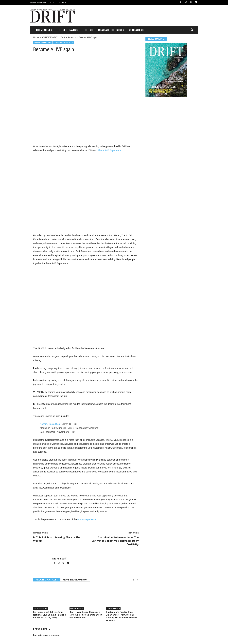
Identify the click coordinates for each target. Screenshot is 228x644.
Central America (68, 37)
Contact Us (137, 30)
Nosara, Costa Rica (50, 424)
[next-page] (137, 580)
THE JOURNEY (44, 30)
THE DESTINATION (68, 30)
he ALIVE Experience (110, 150)
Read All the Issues (111, 30)
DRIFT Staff (59, 558)
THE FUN (88, 30)
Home (36, 37)
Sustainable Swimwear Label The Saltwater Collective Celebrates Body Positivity (115, 541)
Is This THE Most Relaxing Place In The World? (57, 539)
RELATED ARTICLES (47, 580)
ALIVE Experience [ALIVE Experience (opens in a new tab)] (87, 519)
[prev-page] (133, 580)
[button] (192, 30)
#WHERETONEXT (50, 37)
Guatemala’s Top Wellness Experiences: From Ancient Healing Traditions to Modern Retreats (122, 616)
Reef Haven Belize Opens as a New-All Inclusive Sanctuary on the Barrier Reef (86, 615)
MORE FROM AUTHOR (75, 580)
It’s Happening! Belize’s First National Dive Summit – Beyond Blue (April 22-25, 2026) (50, 615)
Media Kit (63, 2)
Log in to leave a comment (47, 635)
